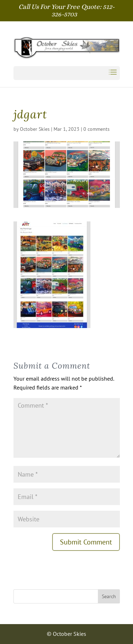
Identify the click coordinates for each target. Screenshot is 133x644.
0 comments (96, 129)
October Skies (35, 129)
